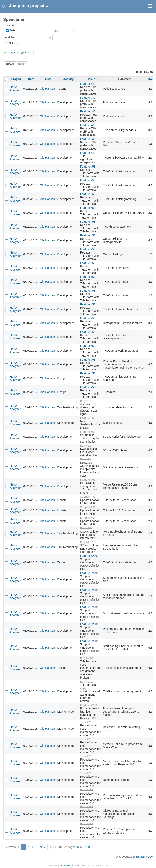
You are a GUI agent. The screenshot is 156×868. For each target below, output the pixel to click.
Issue (92, 79)
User (48, 79)
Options (13, 43)
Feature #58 (88, 418)
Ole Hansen (48, 89)
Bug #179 (86, 528)
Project (16, 79)
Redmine (66, 866)
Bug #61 (85, 446)
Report (22, 64)
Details (10, 64)
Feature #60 (88, 432)
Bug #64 (85, 459)
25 (77, 847)
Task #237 (87, 722)
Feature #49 (88, 153)
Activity (68, 79)
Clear (28, 53)
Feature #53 (88, 167)
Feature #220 (88, 556)
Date (12, 30)
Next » (42, 847)
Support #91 (88, 497)
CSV (150, 857)
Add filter (10, 37)
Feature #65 (88, 480)
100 (87, 847)
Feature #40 (88, 84)
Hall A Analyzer (15, 89)
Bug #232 (86, 658)
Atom (142, 857)
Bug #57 (85, 401)
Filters (12, 26)
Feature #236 (88, 705)
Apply (12, 53)
